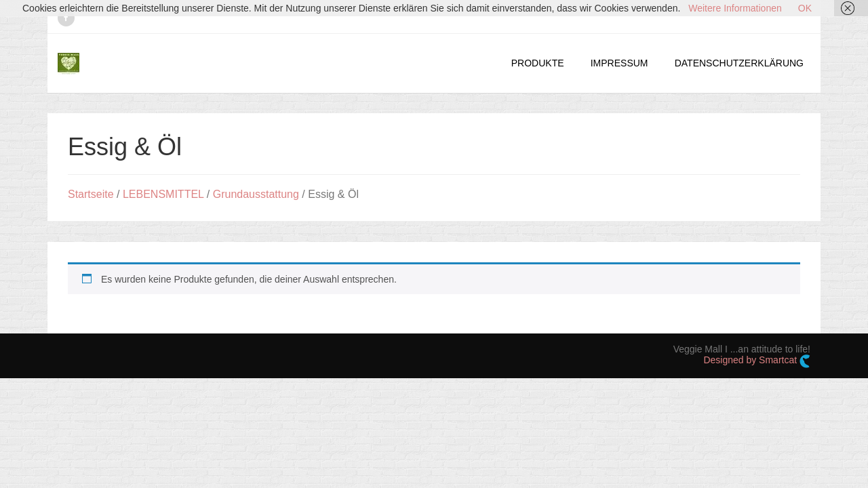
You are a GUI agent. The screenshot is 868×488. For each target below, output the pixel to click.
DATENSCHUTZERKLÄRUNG (739, 63)
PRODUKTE (538, 63)
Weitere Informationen (735, 8)
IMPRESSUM (619, 63)
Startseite (91, 194)
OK (805, 8)
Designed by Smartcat (757, 361)
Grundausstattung (256, 194)
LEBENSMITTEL (163, 194)
